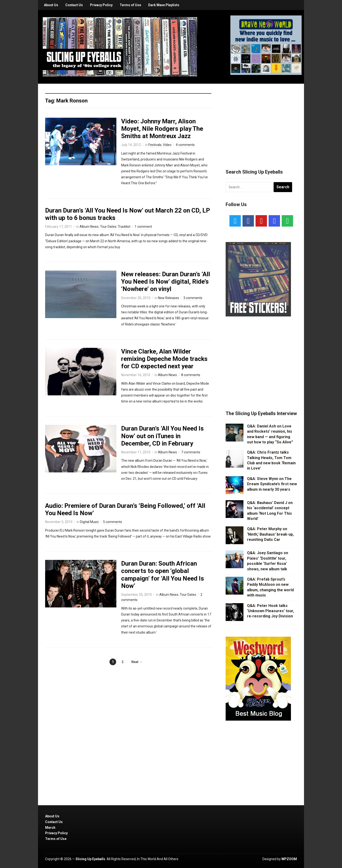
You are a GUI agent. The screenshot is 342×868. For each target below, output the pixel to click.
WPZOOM (289, 859)
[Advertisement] (261, 121)
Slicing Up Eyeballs (90, 859)
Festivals (155, 145)
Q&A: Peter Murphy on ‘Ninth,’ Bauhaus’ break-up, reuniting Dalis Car (270, 534)
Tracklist (124, 227)
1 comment (143, 227)
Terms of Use (130, 5)
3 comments (193, 298)
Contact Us (74, 5)
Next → (137, 662)
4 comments (185, 145)
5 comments (113, 522)
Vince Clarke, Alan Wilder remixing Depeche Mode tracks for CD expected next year (164, 359)
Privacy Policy (101, 5)
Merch (50, 828)
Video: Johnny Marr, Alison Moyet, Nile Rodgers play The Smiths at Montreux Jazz (162, 129)
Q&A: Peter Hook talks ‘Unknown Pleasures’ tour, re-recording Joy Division (271, 611)
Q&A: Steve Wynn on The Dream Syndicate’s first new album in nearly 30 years (272, 484)
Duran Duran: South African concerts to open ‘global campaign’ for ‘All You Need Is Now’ (163, 575)
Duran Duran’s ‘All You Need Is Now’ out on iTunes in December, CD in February (162, 436)
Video (167, 145)
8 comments (191, 375)
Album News (89, 227)
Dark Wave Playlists (164, 5)
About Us (51, 5)
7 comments (191, 452)
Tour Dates (108, 227)
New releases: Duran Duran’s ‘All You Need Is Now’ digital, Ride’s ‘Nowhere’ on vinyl (166, 281)
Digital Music (89, 522)
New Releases (169, 298)
